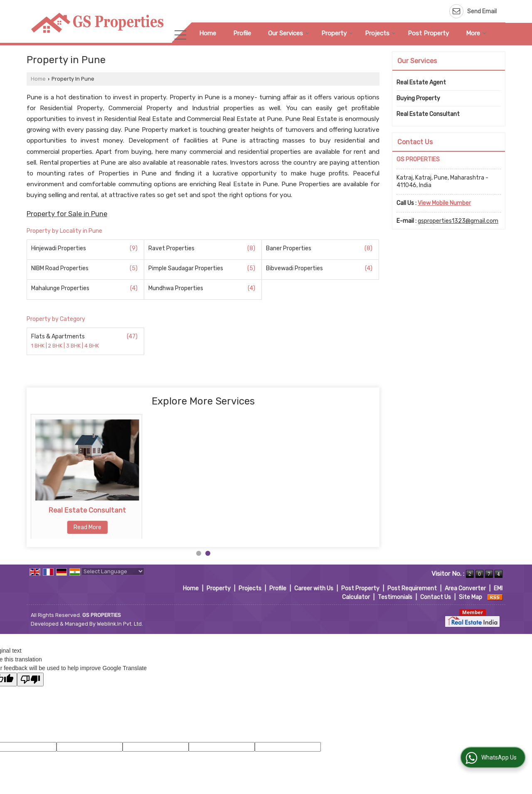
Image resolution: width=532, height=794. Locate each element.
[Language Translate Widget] (113, 571)
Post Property (428, 33)
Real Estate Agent (421, 83)
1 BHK (38, 346)
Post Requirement (412, 588)
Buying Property (87, 510)
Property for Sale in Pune (67, 214)
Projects (380, 33)
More (476, 33)
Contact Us (436, 597)
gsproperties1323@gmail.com (458, 221)
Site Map (470, 597)
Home (208, 33)
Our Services (289, 33)
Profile (242, 33)
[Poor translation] (30, 679)
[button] (444, 203)
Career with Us (314, 588)
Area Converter (465, 588)
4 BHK (92, 346)
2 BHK (56, 346)
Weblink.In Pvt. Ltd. (120, 624)
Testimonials (395, 597)
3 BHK (74, 346)
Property (337, 33)
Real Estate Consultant (206, 510)
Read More (87, 527)
